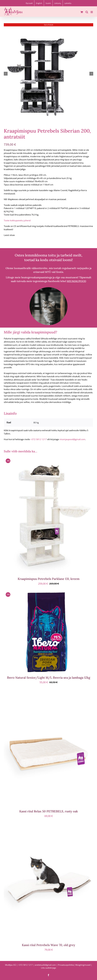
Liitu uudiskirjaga (48, 968)
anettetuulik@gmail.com (45, 965)
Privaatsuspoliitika (66, 965)
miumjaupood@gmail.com (72, 439)
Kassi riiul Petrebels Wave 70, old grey (48, 945)
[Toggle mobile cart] (82, 12)
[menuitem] (29, 3)
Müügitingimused (83, 965)
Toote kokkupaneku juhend (17, 220)
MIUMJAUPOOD (76, 281)
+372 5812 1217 (39, 439)
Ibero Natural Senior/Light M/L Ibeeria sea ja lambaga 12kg (49, 678)
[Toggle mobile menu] (92, 12)
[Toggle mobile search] (87, 12)
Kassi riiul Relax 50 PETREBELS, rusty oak (49, 811)
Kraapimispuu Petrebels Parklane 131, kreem (49, 579)
